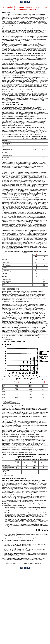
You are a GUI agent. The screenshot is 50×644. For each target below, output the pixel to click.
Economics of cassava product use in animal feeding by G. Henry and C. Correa (25, 8)
